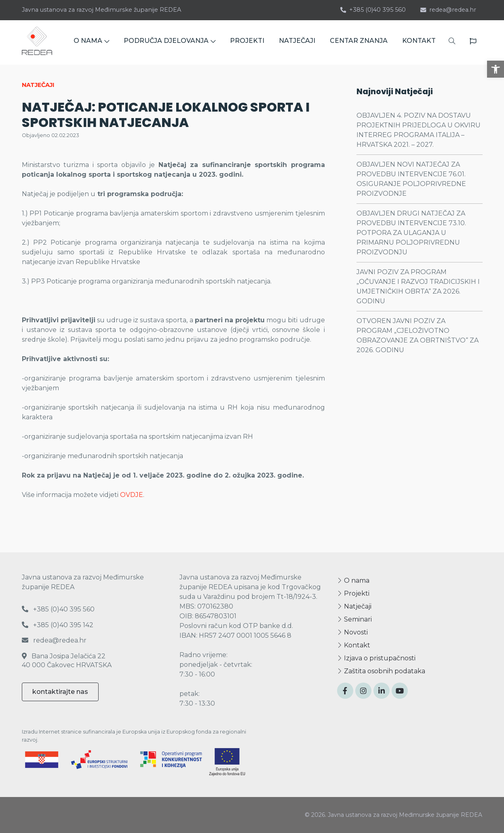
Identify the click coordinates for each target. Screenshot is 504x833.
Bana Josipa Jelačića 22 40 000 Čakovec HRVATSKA (67, 661)
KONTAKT (419, 42)
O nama (353, 580)
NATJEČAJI (297, 42)
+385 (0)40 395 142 (58, 625)
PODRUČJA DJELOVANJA (170, 42)
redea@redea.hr (448, 10)
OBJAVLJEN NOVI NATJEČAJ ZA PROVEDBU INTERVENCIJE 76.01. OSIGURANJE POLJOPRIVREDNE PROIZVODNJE (411, 179)
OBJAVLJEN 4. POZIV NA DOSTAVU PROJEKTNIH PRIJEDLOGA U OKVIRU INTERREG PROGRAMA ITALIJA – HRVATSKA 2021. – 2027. (419, 130)
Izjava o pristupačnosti (376, 658)
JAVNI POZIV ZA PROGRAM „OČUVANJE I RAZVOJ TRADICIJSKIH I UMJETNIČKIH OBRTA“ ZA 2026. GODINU (418, 286)
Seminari (354, 619)
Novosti (352, 632)
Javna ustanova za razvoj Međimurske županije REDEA (101, 10)
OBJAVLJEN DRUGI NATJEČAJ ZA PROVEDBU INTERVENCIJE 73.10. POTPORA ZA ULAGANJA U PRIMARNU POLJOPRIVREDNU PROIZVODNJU (411, 233)
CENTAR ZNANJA (359, 42)
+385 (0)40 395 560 (373, 10)
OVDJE (132, 495)
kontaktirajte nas (60, 692)
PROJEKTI (247, 42)
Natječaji (354, 606)
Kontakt (354, 645)
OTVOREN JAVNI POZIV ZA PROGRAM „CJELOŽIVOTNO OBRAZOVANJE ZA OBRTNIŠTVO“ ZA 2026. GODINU (418, 335)
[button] (496, 69)
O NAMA (91, 42)
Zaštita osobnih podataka (381, 671)
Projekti (353, 593)
